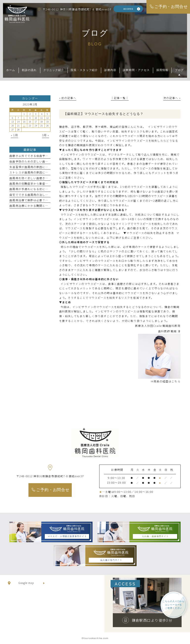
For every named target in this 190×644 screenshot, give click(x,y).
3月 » (46, 135)
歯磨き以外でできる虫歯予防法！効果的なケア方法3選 (46, 156)
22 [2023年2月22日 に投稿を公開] (24, 126)
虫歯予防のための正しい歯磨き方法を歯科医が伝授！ (45, 161)
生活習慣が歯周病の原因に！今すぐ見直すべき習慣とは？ (48, 167)
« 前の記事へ (68, 98)
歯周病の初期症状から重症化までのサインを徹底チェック (48, 184)
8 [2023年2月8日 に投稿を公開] (24, 118)
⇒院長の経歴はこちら (166, 381)
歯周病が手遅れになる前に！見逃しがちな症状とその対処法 (50, 189)
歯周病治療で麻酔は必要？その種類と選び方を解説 (44, 200)
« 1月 (14, 135)
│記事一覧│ (120, 98)
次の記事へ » (172, 98)
